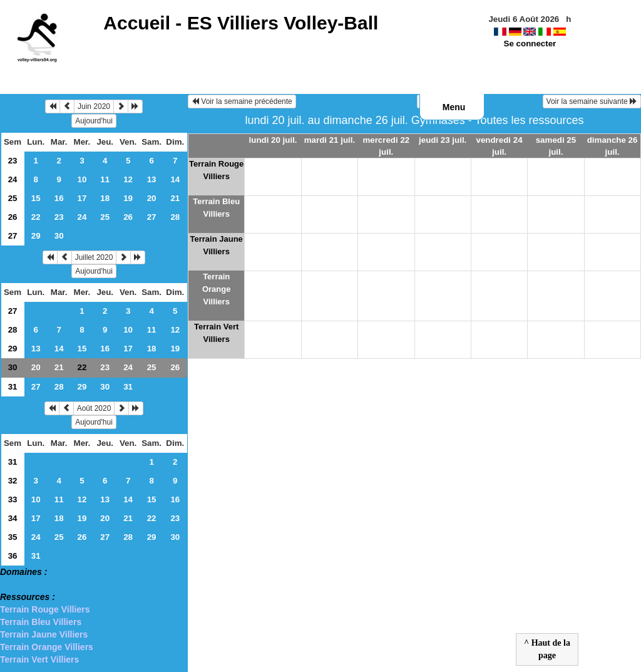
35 (13, 537)
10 (82, 179)
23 (13, 161)
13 (152, 179)
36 (13, 556)
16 (59, 198)
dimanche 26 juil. (613, 146)
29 (36, 236)
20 (152, 198)
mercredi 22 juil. (386, 146)
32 (13, 481)
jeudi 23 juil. (443, 140)
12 (128, 179)
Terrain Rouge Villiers (45, 609)
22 (36, 217)
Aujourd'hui (94, 121)
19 (128, 198)
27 (152, 217)
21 (175, 198)
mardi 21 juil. (330, 140)
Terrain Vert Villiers (39, 659)
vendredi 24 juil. (500, 146)
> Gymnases (26, 584)
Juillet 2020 (94, 257)
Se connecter (530, 44)
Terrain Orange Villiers (47, 647)
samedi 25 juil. (556, 146)
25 (13, 198)
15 (36, 198)
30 (59, 236)
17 (82, 198)
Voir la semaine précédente (242, 101)
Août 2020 (94, 408)
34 (13, 518)
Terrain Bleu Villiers (41, 622)
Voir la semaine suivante (592, 101)
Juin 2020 (94, 106)
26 (13, 217)
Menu (454, 107)
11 (105, 179)
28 (175, 217)
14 (175, 179)
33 (13, 499)
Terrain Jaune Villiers (44, 634)
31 (13, 387)
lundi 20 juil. (273, 140)
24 (13, 179)
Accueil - (241, 23)
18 (105, 198)
